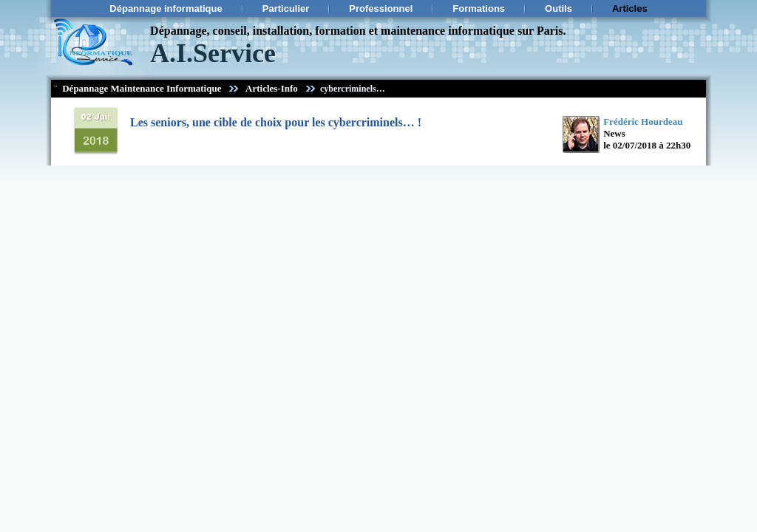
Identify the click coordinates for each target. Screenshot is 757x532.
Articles (630, 8)
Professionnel (381, 8)
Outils (559, 8)
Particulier (286, 8)
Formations (479, 8)
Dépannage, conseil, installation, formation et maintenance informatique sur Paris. (358, 31)
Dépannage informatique (166, 8)
